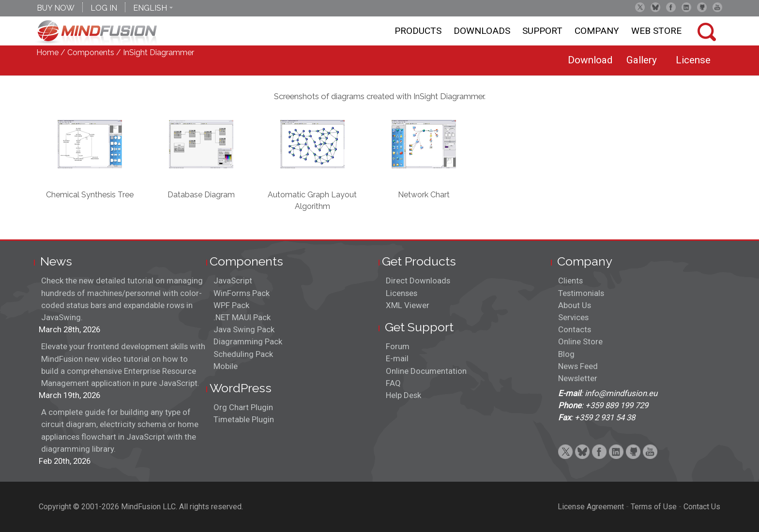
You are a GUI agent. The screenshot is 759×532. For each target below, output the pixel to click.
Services (573, 317)
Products (418, 31)
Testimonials (581, 293)
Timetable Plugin (244, 419)
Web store (656, 31)
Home (47, 52)
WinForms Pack (242, 293)
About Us (575, 305)
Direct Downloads (418, 281)
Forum (398, 346)
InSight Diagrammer (159, 52)
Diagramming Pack (248, 341)
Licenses (402, 293)
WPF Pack (231, 305)
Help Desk (403, 395)
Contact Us (702, 507)
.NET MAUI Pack (242, 317)
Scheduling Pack (243, 354)
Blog (566, 354)
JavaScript (233, 281)
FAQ (393, 383)
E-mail (397, 358)
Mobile (226, 366)
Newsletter (578, 378)
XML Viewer (408, 305)
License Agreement (591, 507)
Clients (570, 281)
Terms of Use (654, 507)
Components (91, 52)
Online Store (580, 341)
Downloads (482, 31)
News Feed (578, 366)
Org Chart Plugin (243, 407)
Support (542, 31)
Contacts (575, 329)
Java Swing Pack (244, 329)
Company (597, 31)
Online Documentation (426, 371)
